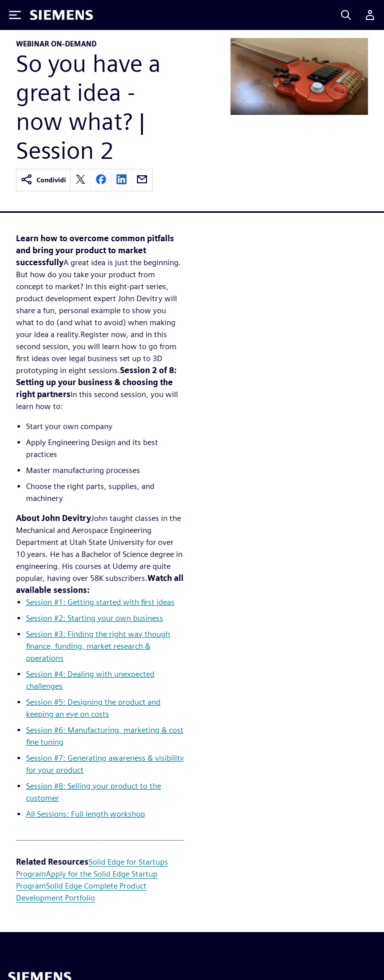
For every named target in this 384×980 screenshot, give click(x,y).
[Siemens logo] (61, 15)
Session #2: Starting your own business (94, 618)
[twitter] (80, 180)
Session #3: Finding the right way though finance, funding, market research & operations (98, 646)
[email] (142, 180)
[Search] (346, 15)
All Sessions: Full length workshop (85, 814)
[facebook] (101, 180)
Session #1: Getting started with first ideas (100, 602)
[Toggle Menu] (15, 15)
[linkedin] (121, 180)
